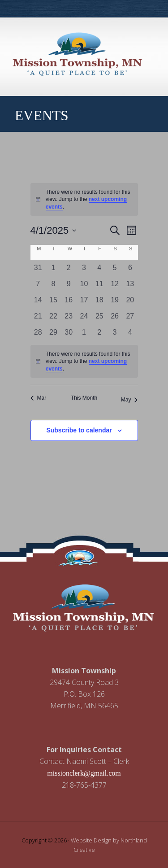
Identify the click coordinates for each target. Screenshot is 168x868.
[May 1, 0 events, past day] (84, 332)
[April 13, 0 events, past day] (130, 284)
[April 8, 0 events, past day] (53, 284)
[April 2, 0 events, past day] (69, 268)
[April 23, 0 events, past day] (69, 316)
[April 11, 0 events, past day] (99, 284)
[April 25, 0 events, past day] (99, 316)
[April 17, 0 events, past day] (84, 300)
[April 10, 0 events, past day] (84, 284)
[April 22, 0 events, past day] (53, 316)
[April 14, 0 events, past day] (38, 300)
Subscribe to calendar (79, 430)
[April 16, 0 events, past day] (69, 300)
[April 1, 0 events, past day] (53, 268)
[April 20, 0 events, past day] (130, 300)
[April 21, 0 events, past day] (38, 316)
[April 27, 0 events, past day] (130, 316)
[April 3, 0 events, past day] (84, 268)
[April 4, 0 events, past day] (99, 268)
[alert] (84, 200)
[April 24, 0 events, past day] (84, 316)
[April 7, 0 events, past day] (38, 284)
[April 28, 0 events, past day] (38, 332)
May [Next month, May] (129, 400)
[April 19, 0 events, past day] (115, 300)
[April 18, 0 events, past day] (99, 300)
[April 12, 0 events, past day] (115, 284)
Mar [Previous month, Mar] (39, 398)
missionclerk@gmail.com (84, 773)
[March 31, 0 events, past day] (38, 268)
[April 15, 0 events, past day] (53, 300)
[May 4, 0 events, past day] (130, 332)
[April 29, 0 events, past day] (53, 332)
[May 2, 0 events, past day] (99, 332)
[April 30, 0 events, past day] (69, 332)
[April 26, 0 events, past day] (115, 316)
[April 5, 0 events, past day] (115, 268)
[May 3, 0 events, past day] (115, 332)
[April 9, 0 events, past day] (69, 284)
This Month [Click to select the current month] (84, 398)
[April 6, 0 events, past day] (130, 268)
